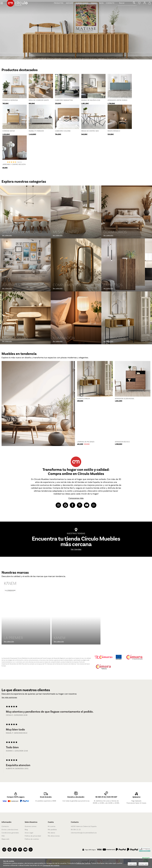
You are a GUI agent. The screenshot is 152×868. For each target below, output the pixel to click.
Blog (100, 7)
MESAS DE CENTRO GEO (90, 130)
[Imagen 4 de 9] (25, 265)
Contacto (109, 7)
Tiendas (92, 7)
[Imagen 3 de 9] (127, 212)
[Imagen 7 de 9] (25, 318)
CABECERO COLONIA (63, 130)
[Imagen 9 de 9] (127, 318)
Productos (57, 7)
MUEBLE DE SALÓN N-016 (91, 99)
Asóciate (68, 7)
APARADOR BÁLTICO (122, 442)
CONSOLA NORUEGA (10, 99)
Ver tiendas (76, 550)
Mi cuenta (52, 826)
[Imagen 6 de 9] (127, 265)
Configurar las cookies (51, 865)
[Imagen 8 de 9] (76, 318)
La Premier (13, 638)
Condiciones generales (10, 833)
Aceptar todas (132, 864)
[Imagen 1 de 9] (25, 212)
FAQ (3, 836)
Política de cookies (32, 839)
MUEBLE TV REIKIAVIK (36, 130)
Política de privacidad (33, 836)
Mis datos (51, 833)
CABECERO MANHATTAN (64, 99)
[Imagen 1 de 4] (76, 29)
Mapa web (5, 839)
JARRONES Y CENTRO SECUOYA (14, 164)
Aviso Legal (29, 833)
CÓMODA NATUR (9, 130)
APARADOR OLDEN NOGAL (125, 399)
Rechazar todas (143, 864)
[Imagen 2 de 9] (76, 212)
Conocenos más (76, 498)
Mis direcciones (54, 836)
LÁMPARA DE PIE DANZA (86, 442)
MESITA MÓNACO (114, 130)
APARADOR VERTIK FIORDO (117, 99)
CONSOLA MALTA (83, 399)
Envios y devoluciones (10, 830)
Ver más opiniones (11, 698)
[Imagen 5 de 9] (76, 265)
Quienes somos (81, 7)
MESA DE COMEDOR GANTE (39, 99)
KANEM (59, 638)
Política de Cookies (83, 863)
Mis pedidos (52, 830)
